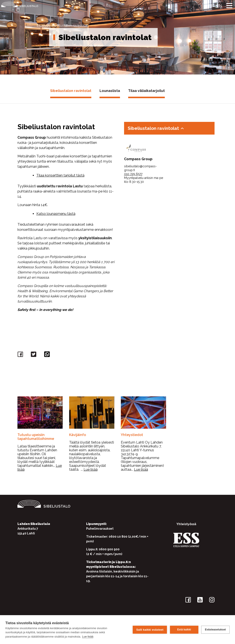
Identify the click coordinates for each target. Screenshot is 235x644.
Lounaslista (110, 91)
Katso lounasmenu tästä (56, 214)
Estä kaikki (184, 630)
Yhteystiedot (132, 435)
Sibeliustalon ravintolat (71, 91)
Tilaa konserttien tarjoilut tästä (60, 175)
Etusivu (42, 26)
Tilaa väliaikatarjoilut (146, 91)
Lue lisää (88, 637)
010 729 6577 (133, 174)
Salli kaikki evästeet (150, 629)
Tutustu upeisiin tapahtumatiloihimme (36, 437)
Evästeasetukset (215, 630)
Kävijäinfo (78, 435)
